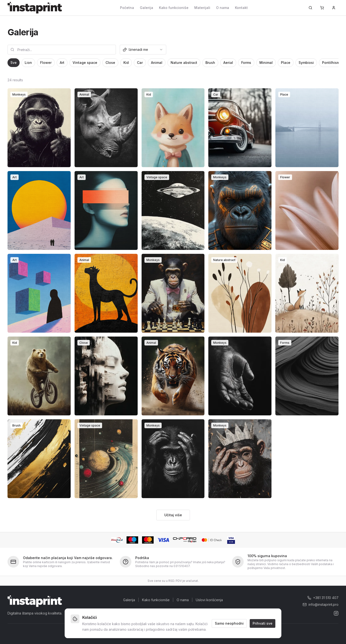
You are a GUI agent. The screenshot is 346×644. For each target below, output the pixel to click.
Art (62, 63)
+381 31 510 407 (323, 598)
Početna (127, 8)
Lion (28, 63)
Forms (246, 63)
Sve (14, 63)
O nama (223, 8)
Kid (126, 63)
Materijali (202, 8)
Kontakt (241, 8)
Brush (210, 63)
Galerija (147, 8)
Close (110, 63)
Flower (46, 63)
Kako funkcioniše (174, 8)
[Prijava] (334, 8)
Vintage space (85, 63)
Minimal (266, 63)
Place (286, 63)
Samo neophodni (229, 623)
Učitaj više (173, 515)
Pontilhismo (332, 63)
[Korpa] (322, 8)
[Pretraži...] (310, 8)
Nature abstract (184, 63)
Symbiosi (306, 63)
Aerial (228, 63)
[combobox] (143, 50)
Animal (157, 63)
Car (140, 63)
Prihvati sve (263, 623)
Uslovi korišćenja (209, 600)
